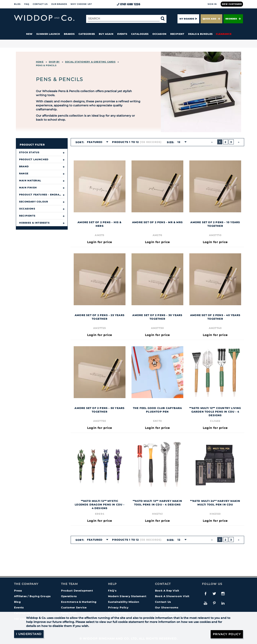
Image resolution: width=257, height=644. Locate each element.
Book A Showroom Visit (172, 596)
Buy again (106, 34)
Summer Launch (48, 34)
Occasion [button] (159, 34)
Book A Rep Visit (167, 591)
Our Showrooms (167, 608)
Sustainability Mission (124, 602)
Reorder (233, 19)
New (29, 34)
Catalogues (140, 34)
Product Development (77, 591)
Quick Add (211, 19)
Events (122, 34)
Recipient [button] (177, 34)
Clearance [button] (224, 34)
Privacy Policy (118, 608)
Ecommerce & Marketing (79, 602)
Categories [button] (87, 34)
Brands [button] (69, 34)
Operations (69, 596)
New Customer (232, 4)
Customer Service (74, 608)
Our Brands (59, 4)
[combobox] (96, 142)
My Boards (187, 19)
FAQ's (112, 591)
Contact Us (40, 4)
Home (40, 62)
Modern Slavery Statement (127, 596)
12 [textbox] (179, 142)
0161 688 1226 (129, 4)
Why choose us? (81, 4)
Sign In (212, 4)
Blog (17, 4)
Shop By (54, 62)
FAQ (27, 4)
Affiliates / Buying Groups (32, 596)
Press (18, 591)
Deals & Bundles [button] (200, 34)
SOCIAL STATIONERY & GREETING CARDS (90, 62)
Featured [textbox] (95, 142)
